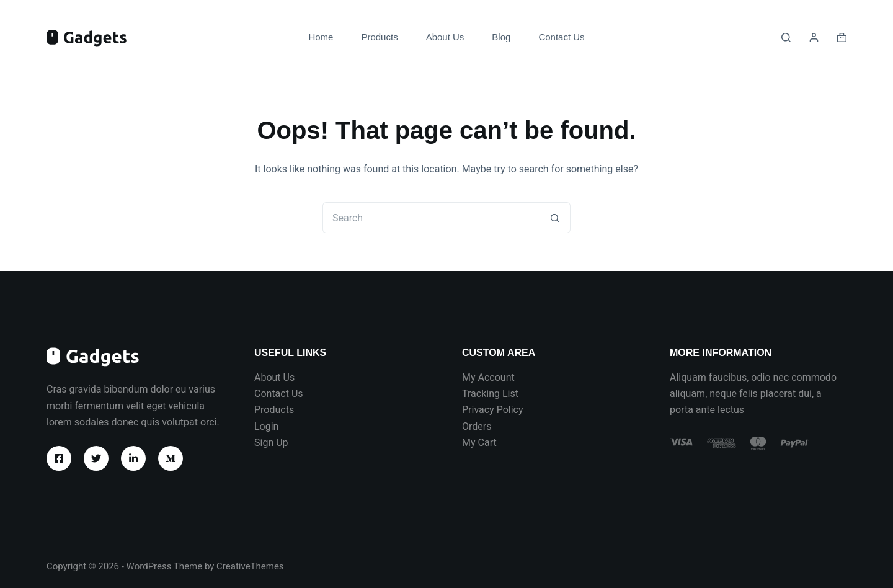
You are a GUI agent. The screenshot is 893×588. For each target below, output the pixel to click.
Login (266, 426)
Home (321, 37)
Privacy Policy (493, 410)
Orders (477, 426)
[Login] (814, 38)
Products (379, 37)
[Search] (786, 38)
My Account (488, 377)
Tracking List (490, 394)
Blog (501, 37)
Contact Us (561, 37)
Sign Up (271, 443)
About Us (445, 37)
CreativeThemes (250, 566)
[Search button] (555, 218)
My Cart (479, 443)
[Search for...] (431, 218)
